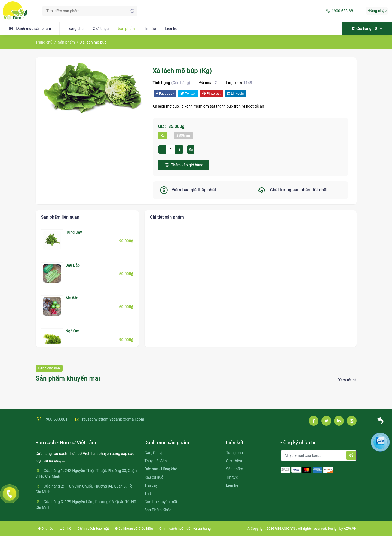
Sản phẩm (126, 29)
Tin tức (150, 29)
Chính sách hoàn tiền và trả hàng (185, 529)
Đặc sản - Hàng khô (161, 469)
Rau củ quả (154, 477)
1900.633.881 (340, 11)
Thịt (148, 494)
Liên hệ (171, 29)
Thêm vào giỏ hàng (184, 165)
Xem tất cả (347, 380)
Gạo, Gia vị (154, 453)
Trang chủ (75, 29)
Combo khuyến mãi (161, 502)
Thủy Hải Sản (156, 461)
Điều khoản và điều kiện (134, 529)
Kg (163, 136)
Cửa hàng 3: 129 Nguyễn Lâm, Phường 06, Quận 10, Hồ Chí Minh (86, 505)
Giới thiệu (101, 29)
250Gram (183, 136)
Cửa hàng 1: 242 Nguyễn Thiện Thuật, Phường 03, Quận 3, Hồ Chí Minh (86, 474)
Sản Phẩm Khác (158, 510)
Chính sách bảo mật (93, 529)
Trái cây (151, 485)
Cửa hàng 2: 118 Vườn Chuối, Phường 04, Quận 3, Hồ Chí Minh (84, 489)
